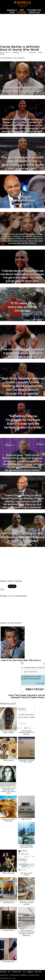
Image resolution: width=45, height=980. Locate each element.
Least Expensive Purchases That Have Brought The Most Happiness (26, 933)
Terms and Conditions (18, 975)
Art (22, 10)
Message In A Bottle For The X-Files (26, 761)
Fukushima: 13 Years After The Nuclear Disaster (26, 902)
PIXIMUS (22, 3)
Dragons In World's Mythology (8, 820)
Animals (12, 10)
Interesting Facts (8, 961)
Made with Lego (8, 873)
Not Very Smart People (26, 874)
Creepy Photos (8, 930)
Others (22, 12)
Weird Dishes (8, 760)
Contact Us (4, 975)
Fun (12, 12)
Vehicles (34, 12)
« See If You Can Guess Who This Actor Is (21, 660)
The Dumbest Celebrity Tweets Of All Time (26, 732)
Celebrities (34, 10)
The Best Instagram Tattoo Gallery (8, 732)
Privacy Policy (34, 975)
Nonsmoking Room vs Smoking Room (8, 902)
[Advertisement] (22, 30)
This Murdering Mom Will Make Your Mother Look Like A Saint (8, 790)
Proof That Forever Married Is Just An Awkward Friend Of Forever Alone (27, 696)
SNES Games (26, 819)
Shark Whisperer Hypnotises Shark (26, 846)
